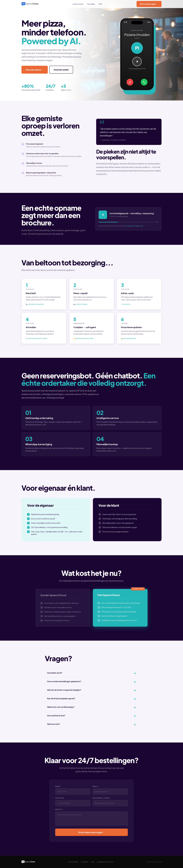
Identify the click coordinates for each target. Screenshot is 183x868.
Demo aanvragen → (149, 4)
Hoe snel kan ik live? (91, 716)
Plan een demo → (35, 70)
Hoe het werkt (78, 4)
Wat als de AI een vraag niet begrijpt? (91, 690)
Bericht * (59, 809)
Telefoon (60, 798)
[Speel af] (103, 215)
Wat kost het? (91, 724)
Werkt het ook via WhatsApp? (91, 707)
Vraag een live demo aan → (135, 226)
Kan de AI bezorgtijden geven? (91, 698)
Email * (96, 786)
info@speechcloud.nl (105, 862)
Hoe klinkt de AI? (91, 673)
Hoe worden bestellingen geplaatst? (91, 681)
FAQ (100, 4)
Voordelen (91, 4)
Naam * (58, 786)
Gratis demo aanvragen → (92, 832)
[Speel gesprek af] (137, 62)
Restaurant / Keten (101, 798)
